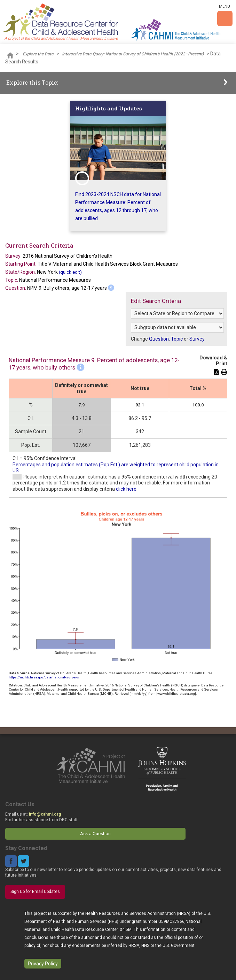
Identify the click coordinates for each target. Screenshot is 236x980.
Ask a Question (95, 834)
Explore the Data (38, 54)
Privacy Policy (43, 964)
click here (126, 489)
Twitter (23, 861)
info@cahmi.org (45, 814)
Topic (177, 339)
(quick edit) (70, 272)
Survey (197, 339)
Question (159, 339)
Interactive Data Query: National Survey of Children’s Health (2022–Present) (133, 54)
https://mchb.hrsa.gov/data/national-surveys (44, 677)
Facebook (11, 861)
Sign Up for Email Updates (35, 892)
